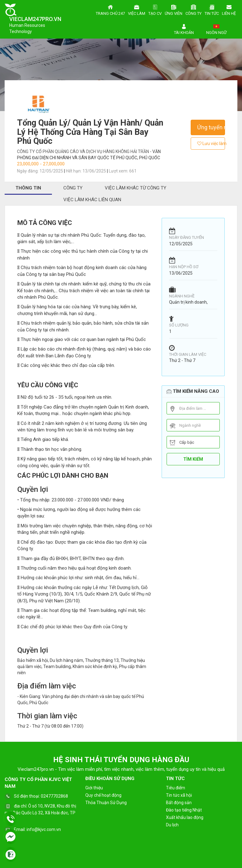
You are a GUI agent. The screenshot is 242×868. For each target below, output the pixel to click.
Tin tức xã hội (179, 795)
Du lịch (172, 825)
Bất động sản (179, 803)
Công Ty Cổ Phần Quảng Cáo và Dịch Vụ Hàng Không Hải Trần (83, 152)
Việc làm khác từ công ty (136, 188)
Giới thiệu (94, 788)
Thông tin (28, 188)
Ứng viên (174, 9)
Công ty (193, 9)
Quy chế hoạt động (103, 795)
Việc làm (137, 9)
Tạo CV (155, 9)
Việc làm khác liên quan (92, 200)
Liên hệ (229, 9)
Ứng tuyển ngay (211, 127)
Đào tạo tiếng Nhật (184, 810)
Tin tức (212, 9)
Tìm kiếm (193, 459)
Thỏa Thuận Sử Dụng (106, 803)
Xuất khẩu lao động (185, 817)
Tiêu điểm (176, 788)
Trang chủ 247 (110, 9)
